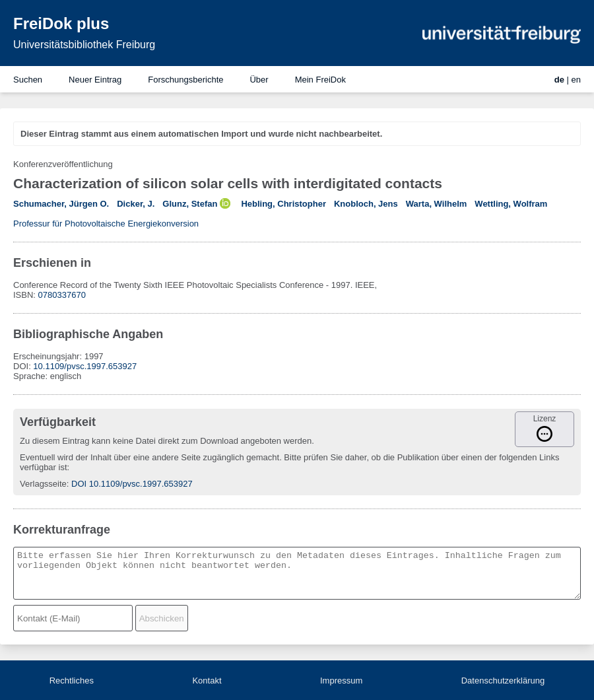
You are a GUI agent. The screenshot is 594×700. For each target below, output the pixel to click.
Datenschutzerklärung (503, 681)
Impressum (341, 681)
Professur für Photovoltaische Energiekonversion (106, 224)
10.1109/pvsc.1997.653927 (85, 366)
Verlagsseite (43, 484)
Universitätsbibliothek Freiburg (84, 45)
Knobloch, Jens (366, 204)
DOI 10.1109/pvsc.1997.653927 (132, 484)
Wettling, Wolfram (511, 204)
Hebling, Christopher (283, 204)
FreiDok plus (61, 23)
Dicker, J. (136, 204)
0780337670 (62, 295)
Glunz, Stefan (190, 204)
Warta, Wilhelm (437, 204)
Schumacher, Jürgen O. (61, 204)
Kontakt (207, 681)
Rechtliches (72, 681)
